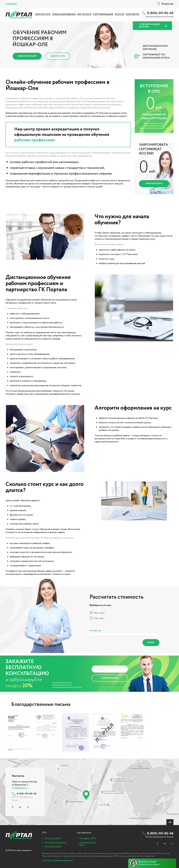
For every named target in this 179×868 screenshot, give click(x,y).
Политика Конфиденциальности (108, 685)
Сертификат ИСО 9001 (88, 844)
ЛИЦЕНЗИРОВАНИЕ (64, 14)
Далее (151, 643)
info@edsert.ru (20, 788)
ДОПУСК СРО (43, 14)
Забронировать (154, 184)
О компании (11, 4)
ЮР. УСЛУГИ (84, 14)
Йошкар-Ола (168, 4)
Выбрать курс (58, 56)
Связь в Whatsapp (27, 56)
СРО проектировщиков (55, 842)
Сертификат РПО (88, 838)
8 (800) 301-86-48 (160, 13)
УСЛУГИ (119, 14)
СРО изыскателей (53, 847)
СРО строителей (52, 838)
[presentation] (165, 705)
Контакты (133, 14)
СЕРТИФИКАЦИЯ (103, 14)
